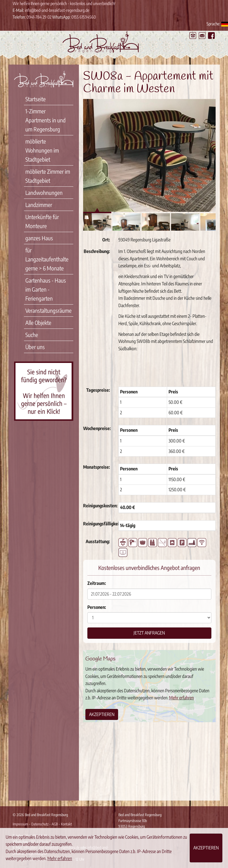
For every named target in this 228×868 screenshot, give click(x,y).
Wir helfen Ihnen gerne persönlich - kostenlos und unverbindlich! (64, 3)
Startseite (36, 99)
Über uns (35, 347)
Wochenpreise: (97, 428)
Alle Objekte (38, 322)
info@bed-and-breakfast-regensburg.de (57, 10)
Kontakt (66, 824)
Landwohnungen (44, 192)
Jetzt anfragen (149, 633)
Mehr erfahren (181, 698)
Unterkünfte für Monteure (42, 221)
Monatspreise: (97, 467)
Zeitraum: (97, 583)
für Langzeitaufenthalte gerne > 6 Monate (47, 259)
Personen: (97, 607)
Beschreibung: (97, 251)
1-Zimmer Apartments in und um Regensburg (46, 120)
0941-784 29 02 (39, 17)
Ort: (106, 240)
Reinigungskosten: (99, 506)
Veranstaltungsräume (48, 310)
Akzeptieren (102, 714)
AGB (55, 824)
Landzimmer (39, 205)
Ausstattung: (98, 541)
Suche (32, 335)
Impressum (20, 824)
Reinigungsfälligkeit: (99, 524)
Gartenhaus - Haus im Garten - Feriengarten (46, 289)
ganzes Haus (39, 238)
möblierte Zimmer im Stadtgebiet (48, 176)
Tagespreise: (98, 390)
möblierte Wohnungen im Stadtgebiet (42, 150)
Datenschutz (40, 824)
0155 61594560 (84, 17)
